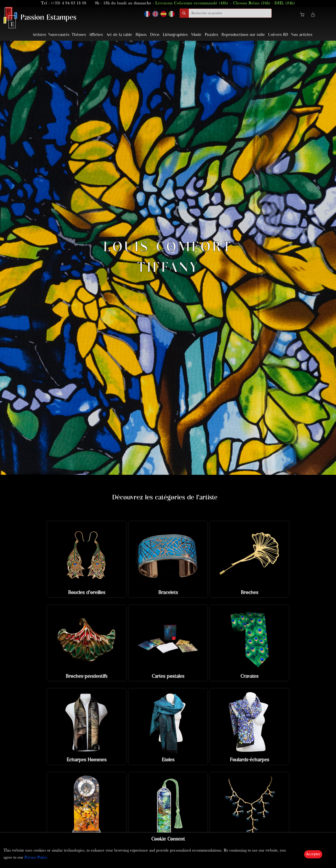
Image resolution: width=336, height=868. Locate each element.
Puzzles (211, 35)
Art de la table (119, 35)
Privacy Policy (36, 858)
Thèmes (79, 35)
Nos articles (302, 35)
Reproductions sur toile (243, 35)
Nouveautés (59, 35)
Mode (196, 35)
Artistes (39, 35)
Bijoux (141, 35)
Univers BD (278, 35)
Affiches (96, 35)
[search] (230, 13)
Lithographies (175, 35)
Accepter (313, 854)
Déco (155, 35)
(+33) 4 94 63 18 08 (69, 3)
